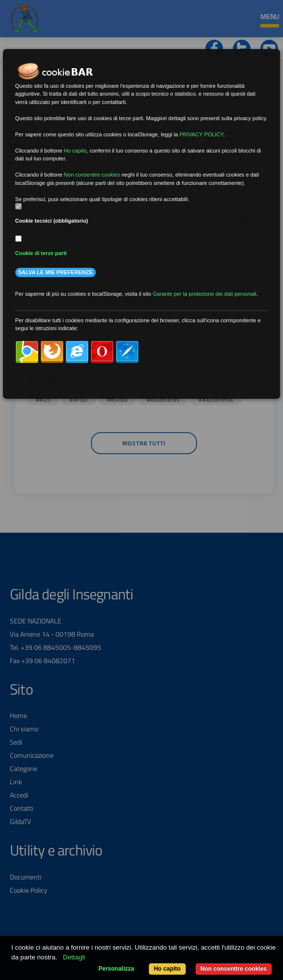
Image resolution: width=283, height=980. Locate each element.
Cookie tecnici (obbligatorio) (52, 221)
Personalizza (116, 969)
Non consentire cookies (234, 969)
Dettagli (74, 957)
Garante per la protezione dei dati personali (205, 294)
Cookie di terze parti (41, 253)
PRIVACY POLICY (201, 134)
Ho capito (167, 969)
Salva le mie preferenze (56, 272)
